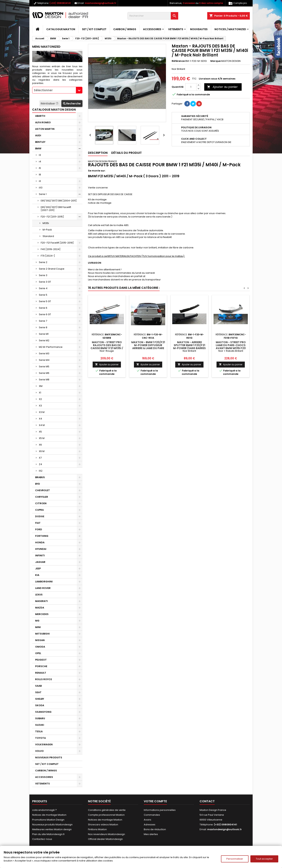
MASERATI (41, 601)
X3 (40, 406)
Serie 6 (43, 308)
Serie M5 (44, 367)
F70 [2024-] (48, 256)
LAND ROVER (43, 588)
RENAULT (41, 673)
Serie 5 (43, 295)
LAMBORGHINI (44, 582)
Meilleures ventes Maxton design (52, 829)
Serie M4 (44, 360)
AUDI (38, 135)
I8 (40, 175)
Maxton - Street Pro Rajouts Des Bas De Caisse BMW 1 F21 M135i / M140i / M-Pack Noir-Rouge (107, 348)
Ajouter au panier (222, 87)
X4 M (42, 425)
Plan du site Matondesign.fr (48, 834)
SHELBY (40, 699)
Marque (215, 61)
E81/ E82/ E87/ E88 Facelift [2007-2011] (56, 209)
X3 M (42, 412)
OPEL (38, 653)
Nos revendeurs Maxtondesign (106, 834)
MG (37, 621)
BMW (38, 148)
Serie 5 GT (45, 301)
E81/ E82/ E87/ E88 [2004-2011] (59, 201)
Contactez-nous (42, 839)
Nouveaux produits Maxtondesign (52, 825)
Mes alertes (151, 834)
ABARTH (40, 116)
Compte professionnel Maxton (106, 815)
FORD (39, 529)
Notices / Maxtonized (230, 29)
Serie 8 (43, 327)
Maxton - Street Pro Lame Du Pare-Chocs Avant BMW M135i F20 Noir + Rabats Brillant (231, 347)
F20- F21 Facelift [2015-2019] (57, 243)
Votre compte (155, 801)
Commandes (152, 815)
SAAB (38, 686)
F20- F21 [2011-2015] (52, 217)
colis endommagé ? (44, 810)
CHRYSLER (42, 497)
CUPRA (39, 510)
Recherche (72, 104)
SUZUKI (40, 725)
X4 (40, 419)
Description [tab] (98, 153)
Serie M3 (44, 353)
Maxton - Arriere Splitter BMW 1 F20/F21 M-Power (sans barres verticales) (189, 347)
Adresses (150, 825)
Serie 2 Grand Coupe (52, 269)
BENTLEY (40, 142)
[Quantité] (191, 87)
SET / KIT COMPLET (94, 29)
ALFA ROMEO (43, 122)
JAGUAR (40, 562)
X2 (40, 399)
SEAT (38, 692)
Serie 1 (43, 194)
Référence (178, 61)
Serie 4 (43, 288)
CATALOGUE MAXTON (61, 29)
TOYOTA (40, 738)
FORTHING (42, 536)
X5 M (42, 438)
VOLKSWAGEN (44, 744)
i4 (40, 162)
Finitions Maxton (97, 829)
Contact (207, 801)
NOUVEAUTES (199, 29)
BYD (38, 484)
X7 (40, 458)
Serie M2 (44, 340)
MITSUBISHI (42, 634)
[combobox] (57, 90)
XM (41, 386)
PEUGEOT (41, 660)
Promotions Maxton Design (48, 820)
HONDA (40, 542)
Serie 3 (43, 275)
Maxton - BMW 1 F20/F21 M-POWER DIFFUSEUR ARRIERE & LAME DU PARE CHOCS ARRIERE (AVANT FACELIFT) (148, 348)
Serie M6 (44, 373)
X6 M (42, 451)
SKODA (40, 705)
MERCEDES (42, 614)
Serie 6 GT (45, 314)
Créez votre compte (211, 3)
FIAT (38, 523)
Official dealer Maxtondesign (105, 839)
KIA (37, 575)
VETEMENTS (176, 29)
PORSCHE (41, 666)
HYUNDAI (41, 549)
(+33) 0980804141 (60, 3)
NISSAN (40, 640)
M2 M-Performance (51, 347)
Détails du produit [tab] (126, 153)
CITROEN (41, 503)
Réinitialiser (50, 104)
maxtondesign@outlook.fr (101, 3)
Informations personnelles (160, 810)
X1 (40, 393)
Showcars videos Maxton (103, 825)
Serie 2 (43, 262)
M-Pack (47, 230)
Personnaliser (235, 859)
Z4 (40, 464)
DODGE (40, 516)
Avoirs (148, 820)
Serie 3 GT (45, 282)
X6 (40, 445)
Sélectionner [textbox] (43, 90)
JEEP (38, 569)
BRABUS (40, 477)
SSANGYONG (43, 712)
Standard (48, 236)
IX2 (41, 471)
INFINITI (40, 555)
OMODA (40, 647)
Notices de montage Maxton (49, 815)
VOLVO (39, 751)
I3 (40, 155)
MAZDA (40, 608)
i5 (40, 168)
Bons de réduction (155, 829)
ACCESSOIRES (152, 29)
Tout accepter (264, 859)
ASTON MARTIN (45, 129)
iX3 (41, 188)
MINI (38, 627)
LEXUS (39, 595)
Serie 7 (43, 321)
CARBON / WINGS (125, 29)
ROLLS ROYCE (44, 679)
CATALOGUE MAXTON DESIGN (54, 110)
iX (40, 181)
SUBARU (40, 718)
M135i (46, 223)
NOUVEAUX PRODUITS (49, 757)
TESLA (39, 731)
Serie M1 (44, 334)
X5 (40, 432)
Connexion (189, 3)
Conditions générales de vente (107, 810)
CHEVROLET (43, 490)
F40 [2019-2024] (51, 249)
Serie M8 (44, 380)
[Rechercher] (153, 16)
